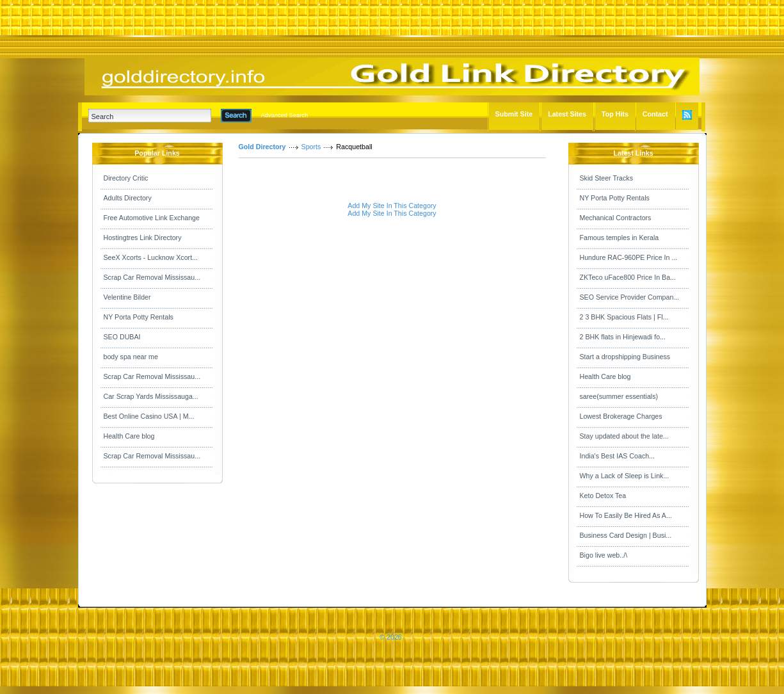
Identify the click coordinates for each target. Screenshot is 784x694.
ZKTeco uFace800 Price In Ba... (628, 277)
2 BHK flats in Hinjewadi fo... (623, 337)
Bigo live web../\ (604, 555)
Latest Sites (567, 114)
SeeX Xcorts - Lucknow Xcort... (151, 257)
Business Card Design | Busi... (626, 535)
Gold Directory (262, 147)
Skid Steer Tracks (607, 178)
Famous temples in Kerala (620, 238)
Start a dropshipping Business (625, 357)
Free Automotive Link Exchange (152, 218)
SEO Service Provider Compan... (630, 297)
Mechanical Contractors (616, 218)
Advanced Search (285, 115)
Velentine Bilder (127, 297)
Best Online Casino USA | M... (149, 416)
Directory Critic (126, 178)
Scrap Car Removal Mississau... (152, 277)
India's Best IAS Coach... (618, 456)
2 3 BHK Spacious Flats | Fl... (624, 317)
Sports (311, 147)
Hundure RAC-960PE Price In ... (629, 257)
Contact (655, 114)
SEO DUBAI (122, 337)
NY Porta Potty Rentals (139, 317)
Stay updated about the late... (624, 436)
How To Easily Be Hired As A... (626, 515)
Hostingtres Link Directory (143, 238)
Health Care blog (129, 436)
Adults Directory (128, 198)
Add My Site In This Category (392, 206)
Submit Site (514, 114)
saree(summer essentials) (619, 396)
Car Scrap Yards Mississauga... (151, 396)
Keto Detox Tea (603, 496)
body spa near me (131, 357)
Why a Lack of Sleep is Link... (625, 476)
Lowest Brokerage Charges (621, 416)
